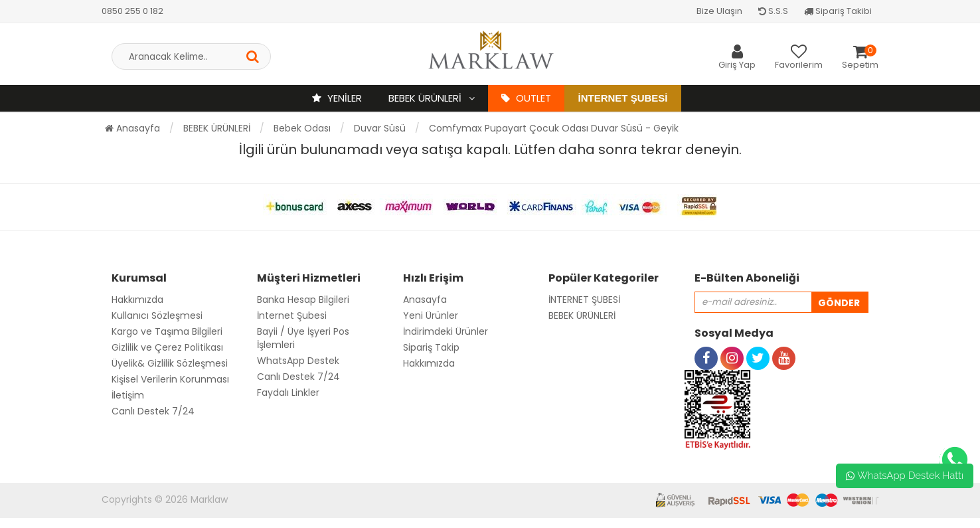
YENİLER (337, 98)
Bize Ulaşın (719, 11)
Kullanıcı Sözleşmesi (157, 315)
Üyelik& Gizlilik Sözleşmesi (170, 363)
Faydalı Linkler (288, 393)
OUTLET (526, 98)
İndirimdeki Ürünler (446, 331)
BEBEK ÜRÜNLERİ (426, 98)
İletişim (128, 395)
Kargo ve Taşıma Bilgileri (167, 331)
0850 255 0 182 (132, 11)
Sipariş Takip (431, 347)
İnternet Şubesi (622, 98)
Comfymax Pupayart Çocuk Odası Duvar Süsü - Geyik (554, 128)
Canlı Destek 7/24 (153, 411)
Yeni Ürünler (431, 315)
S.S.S (773, 11)
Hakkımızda (137, 300)
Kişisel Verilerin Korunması (170, 379)
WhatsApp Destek (298, 361)
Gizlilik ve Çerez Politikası (167, 347)
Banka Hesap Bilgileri (303, 300)
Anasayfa (132, 128)
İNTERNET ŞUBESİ (584, 300)
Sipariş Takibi (838, 11)
